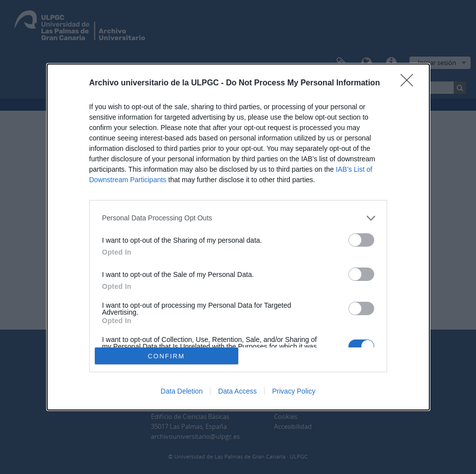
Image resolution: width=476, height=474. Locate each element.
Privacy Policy (294, 391)
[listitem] (238, 218)
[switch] (361, 240)
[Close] (410, 83)
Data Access (237, 391)
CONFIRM (167, 356)
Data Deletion (182, 391)
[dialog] (238, 237)
